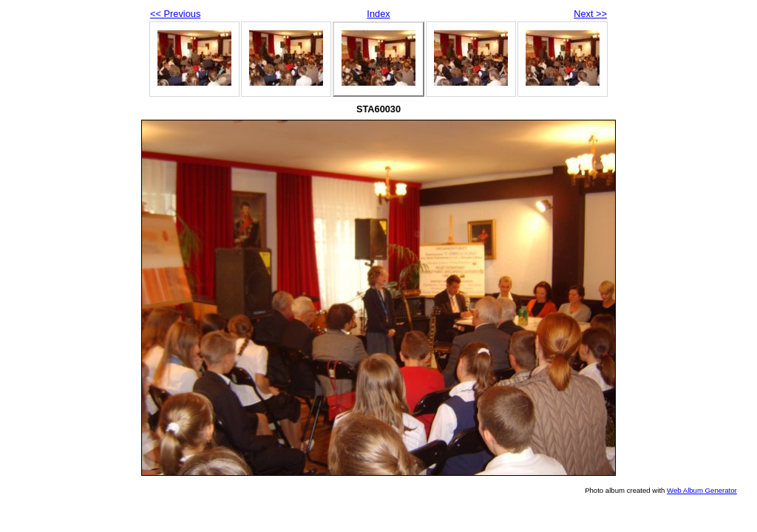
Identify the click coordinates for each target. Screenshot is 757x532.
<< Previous (175, 14)
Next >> (590, 14)
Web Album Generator (702, 490)
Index (378, 14)
